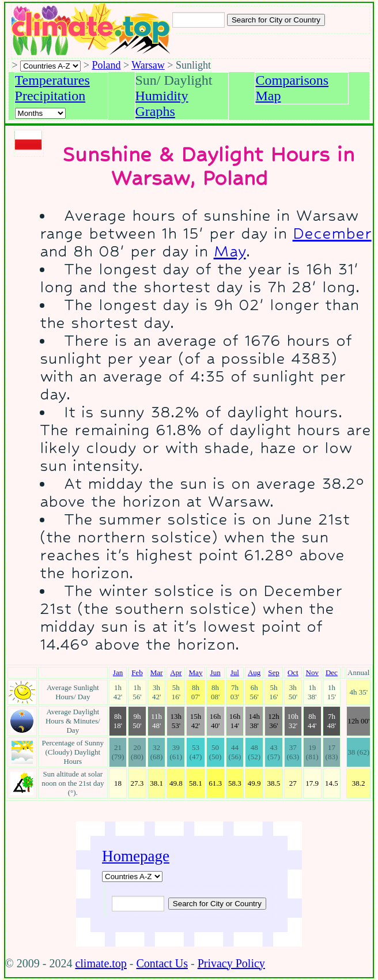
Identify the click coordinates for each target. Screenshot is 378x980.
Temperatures (52, 80)
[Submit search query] (217, 904)
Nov (312, 672)
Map (268, 96)
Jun (216, 672)
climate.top (101, 963)
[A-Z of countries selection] (50, 66)
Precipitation (50, 96)
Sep (274, 672)
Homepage (136, 856)
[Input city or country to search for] (199, 20)
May (230, 251)
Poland (106, 65)
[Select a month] (40, 113)
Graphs (155, 111)
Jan (118, 672)
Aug (254, 672)
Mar (157, 672)
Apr (176, 672)
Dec (332, 672)
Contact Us (162, 963)
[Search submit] (276, 20)
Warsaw (148, 65)
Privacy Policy (231, 963)
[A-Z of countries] (132, 877)
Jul (235, 672)
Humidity (162, 96)
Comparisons (292, 80)
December (332, 233)
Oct (293, 672)
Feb (137, 672)
